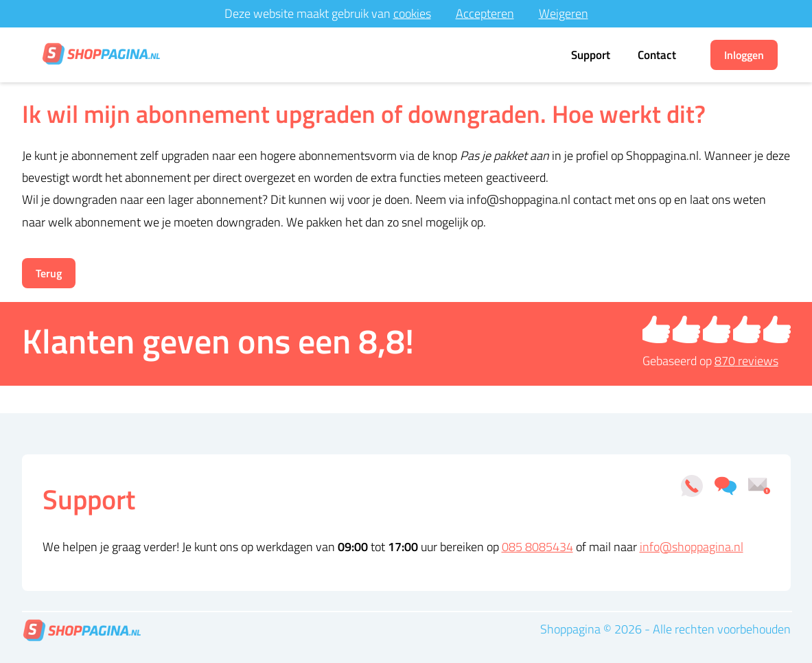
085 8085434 (537, 547)
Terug (49, 273)
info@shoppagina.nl (692, 547)
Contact (657, 55)
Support (591, 55)
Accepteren (485, 13)
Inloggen (744, 55)
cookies (412, 13)
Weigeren (564, 13)
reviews (746, 361)
